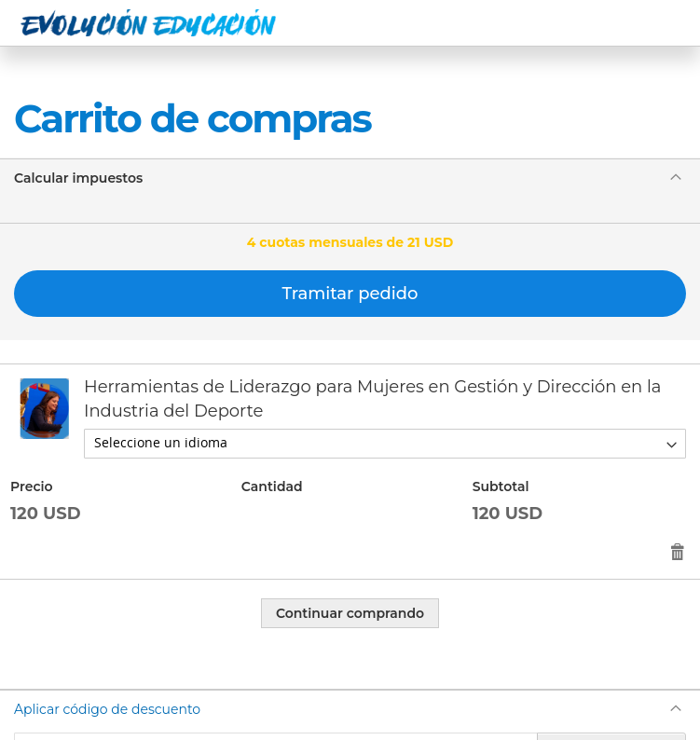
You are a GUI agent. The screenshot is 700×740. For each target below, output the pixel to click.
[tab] (350, 178)
